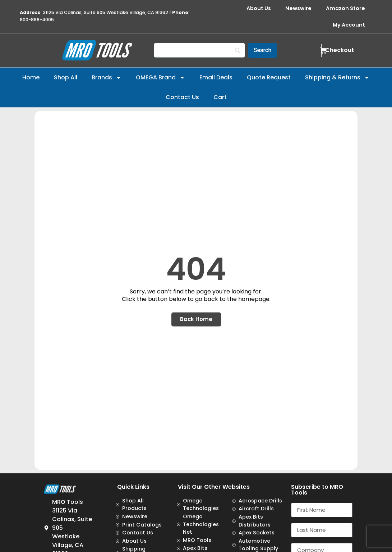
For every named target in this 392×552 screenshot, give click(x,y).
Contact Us (182, 97)
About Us (259, 8)
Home (31, 77)
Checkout (340, 50)
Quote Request (269, 77)
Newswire (298, 8)
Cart (220, 97)
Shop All (66, 77)
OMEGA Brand (160, 78)
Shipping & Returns (337, 78)
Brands (107, 78)
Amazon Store (345, 8)
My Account (349, 25)
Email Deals (216, 77)
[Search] (199, 50)
